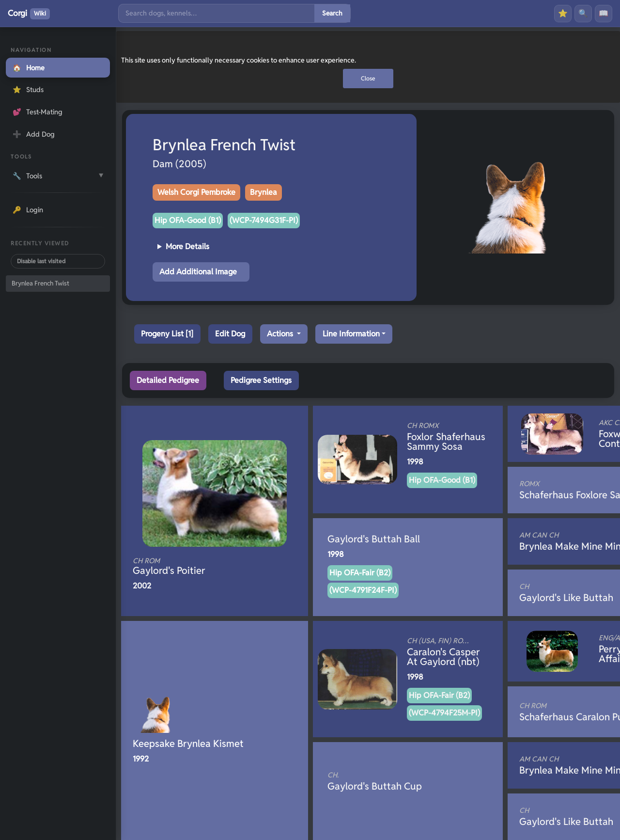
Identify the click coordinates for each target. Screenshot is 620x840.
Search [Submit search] (332, 13)
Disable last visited (41, 261)
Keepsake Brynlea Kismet (188, 744)
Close (368, 78)
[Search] (217, 13)
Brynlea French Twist (40, 283)
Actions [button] (281, 334)
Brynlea (263, 192)
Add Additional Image (198, 272)
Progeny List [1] (167, 334)
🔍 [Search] (583, 13)
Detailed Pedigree (168, 380)
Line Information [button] (351, 334)
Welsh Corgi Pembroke (196, 192)
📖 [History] (604, 13)
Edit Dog (230, 334)
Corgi (29, 14)
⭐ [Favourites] (563, 13)
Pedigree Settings (261, 380)
